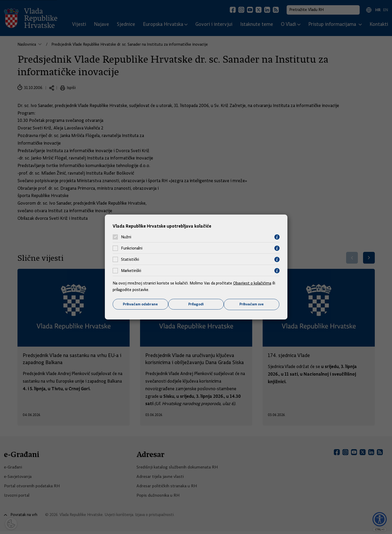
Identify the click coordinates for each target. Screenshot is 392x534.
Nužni (126, 237)
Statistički (130, 259)
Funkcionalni (132, 248)
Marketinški (131, 271)
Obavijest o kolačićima (253, 283)
